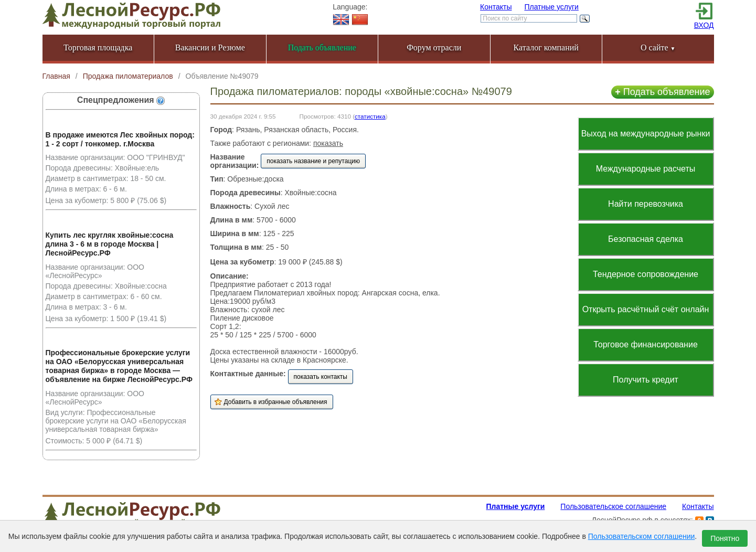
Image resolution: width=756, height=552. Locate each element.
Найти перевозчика (646, 204)
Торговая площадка (98, 47)
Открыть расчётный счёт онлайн (646, 309)
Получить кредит (646, 380)
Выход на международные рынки (646, 134)
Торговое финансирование (646, 344)
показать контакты (321, 377)
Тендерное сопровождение (646, 274)
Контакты (496, 7)
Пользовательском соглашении (642, 536)
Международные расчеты (646, 169)
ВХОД (704, 25)
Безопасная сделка (646, 239)
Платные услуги (551, 7)
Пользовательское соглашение (613, 506)
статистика (370, 116)
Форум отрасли (434, 47)
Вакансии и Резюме (210, 47)
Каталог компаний (546, 47)
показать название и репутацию (313, 161)
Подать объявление (662, 92)
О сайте (658, 47)
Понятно (725, 538)
